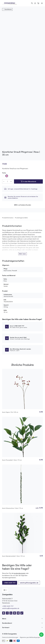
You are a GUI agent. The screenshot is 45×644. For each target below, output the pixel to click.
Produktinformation (8, 218)
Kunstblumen (7, 9)
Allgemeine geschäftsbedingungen (30, 637)
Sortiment (6, 627)
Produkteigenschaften (21, 218)
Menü (4, 619)
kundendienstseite (19, 573)
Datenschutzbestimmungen (10, 637)
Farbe (4, 173)
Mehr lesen (22, 254)
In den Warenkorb (30, 182)
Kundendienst (7, 623)
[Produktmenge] (7, 181)
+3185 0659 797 (10, 583)
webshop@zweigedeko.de (29, 583)
